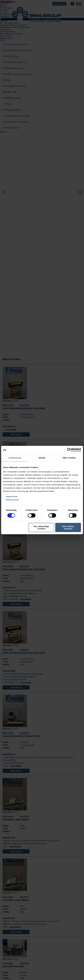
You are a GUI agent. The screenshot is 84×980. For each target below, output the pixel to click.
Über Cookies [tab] (69, 458)
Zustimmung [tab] (15, 458)
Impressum (12, 496)
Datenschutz (12, 500)
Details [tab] (42, 458)
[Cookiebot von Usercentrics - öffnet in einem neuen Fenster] (69, 450)
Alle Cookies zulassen (68, 527)
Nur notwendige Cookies (41, 527)
